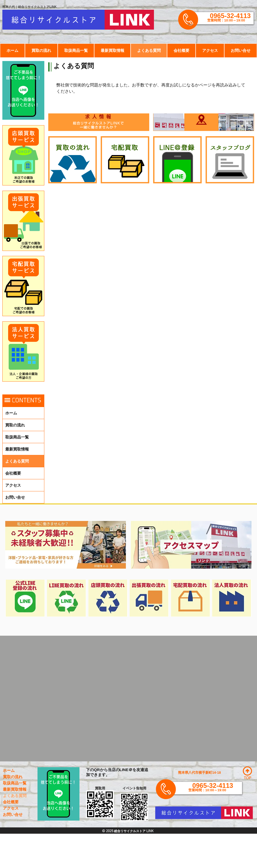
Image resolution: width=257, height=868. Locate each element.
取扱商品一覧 (17, 437)
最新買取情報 (17, 449)
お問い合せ (15, 497)
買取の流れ (15, 425)
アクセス (13, 485)
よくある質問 (17, 461)
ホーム (11, 413)
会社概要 (13, 473)
